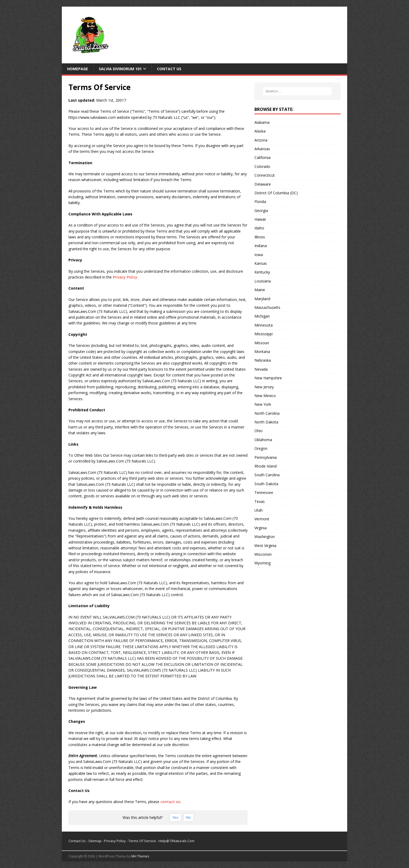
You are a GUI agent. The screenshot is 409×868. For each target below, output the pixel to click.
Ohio (259, 431)
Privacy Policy (125, 277)
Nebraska (263, 360)
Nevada (261, 369)
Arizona (261, 140)
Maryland (262, 299)
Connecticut (265, 175)
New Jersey (264, 387)
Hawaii (260, 219)
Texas (260, 501)
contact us (170, 802)
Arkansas (262, 149)
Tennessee (264, 492)
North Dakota (266, 422)
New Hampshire (268, 378)
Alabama (262, 122)
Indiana (261, 246)
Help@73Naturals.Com (176, 841)
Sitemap (95, 841)
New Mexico (265, 396)
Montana (262, 352)
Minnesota (264, 325)
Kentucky (262, 272)
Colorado (262, 166)
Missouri (262, 343)
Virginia (261, 528)
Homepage (78, 69)
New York (263, 404)
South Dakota (266, 484)
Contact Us (169, 69)
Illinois (260, 237)
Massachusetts (267, 307)
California (262, 157)
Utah (259, 510)
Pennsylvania (266, 457)
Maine (260, 290)
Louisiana (263, 281)
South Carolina (267, 475)
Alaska (260, 131)
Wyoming (262, 563)
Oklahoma (263, 440)
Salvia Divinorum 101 (120, 69)
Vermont (262, 519)
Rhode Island (266, 466)
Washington (265, 537)
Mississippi (264, 334)
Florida (260, 202)
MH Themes (140, 856)
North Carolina (267, 413)
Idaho (259, 228)
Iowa (259, 255)
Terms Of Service (142, 841)
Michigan (262, 316)
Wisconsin (263, 554)
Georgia (261, 211)
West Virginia (265, 546)
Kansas (261, 263)
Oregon (261, 448)
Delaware (263, 184)
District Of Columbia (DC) (276, 193)
